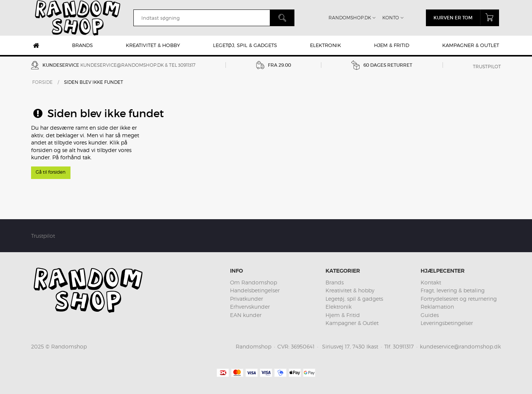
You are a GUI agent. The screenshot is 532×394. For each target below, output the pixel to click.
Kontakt (431, 282)
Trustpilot (487, 67)
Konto (391, 18)
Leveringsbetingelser (447, 323)
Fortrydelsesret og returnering (459, 299)
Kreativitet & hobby (153, 45)
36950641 (303, 346)
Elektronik (325, 45)
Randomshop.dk (350, 18)
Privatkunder (246, 299)
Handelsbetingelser (255, 290)
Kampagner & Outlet (471, 45)
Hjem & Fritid (392, 45)
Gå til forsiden (51, 172)
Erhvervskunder (250, 307)
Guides (430, 315)
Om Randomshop (253, 282)
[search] (202, 18)
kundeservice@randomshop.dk (122, 65)
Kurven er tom (466, 17)
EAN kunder (246, 315)
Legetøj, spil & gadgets (245, 45)
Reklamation (437, 307)
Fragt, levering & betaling (453, 290)
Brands (82, 45)
